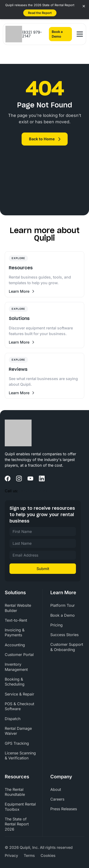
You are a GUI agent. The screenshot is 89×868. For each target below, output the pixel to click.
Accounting (15, 645)
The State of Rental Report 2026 (17, 824)
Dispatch (13, 719)
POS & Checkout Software (19, 706)
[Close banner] (84, 6)
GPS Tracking (17, 743)
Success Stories (64, 635)
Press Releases (64, 809)
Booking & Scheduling (15, 682)
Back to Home (42, 139)
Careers (57, 799)
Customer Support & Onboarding (67, 647)
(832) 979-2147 (32, 34)
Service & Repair (19, 694)
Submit (43, 569)
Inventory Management (16, 667)
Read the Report (40, 13)
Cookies (48, 855)
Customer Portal (19, 655)
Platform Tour (63, 605)
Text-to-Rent (16, 620)
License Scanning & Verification (20, 755)
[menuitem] (22, 608)
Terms (29, 855)
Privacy (11, 855)
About (56, 789)
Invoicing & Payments (15, 632)
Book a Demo (57, 34)
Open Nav (80, 32)
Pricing (56, 625)
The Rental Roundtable (15, 792)
